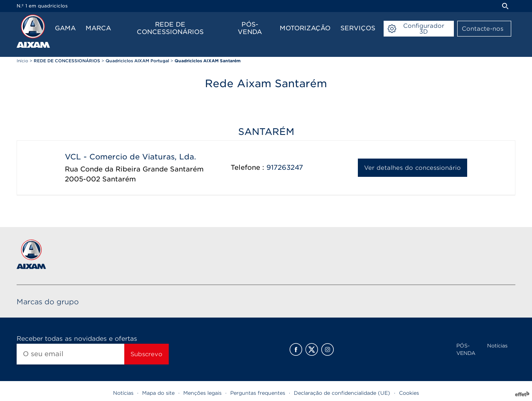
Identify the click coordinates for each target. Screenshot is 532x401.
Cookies (409, 393)
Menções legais (202, 393)
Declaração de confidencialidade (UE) (342, 393)
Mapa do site (158, 393)
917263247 (285, 167)
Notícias (497, 346)
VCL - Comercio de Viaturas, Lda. (131, 157)
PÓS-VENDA (466, 349)
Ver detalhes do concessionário (413, 168)
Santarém (119, 179)
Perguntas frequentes (258, 393)
